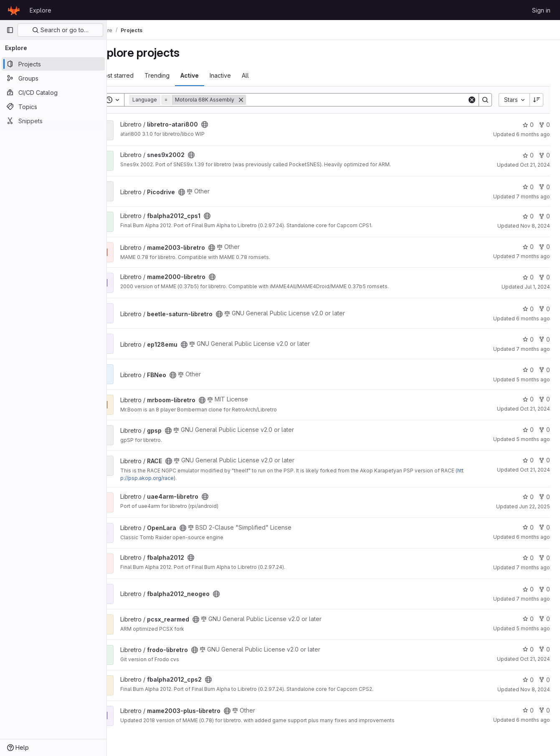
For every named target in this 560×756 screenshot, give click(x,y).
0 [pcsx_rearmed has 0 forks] (544, 619)
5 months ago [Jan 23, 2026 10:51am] (533, 379)
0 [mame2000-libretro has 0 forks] (544, 277)
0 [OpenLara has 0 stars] (528, 527)
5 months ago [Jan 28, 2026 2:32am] (533, 628)
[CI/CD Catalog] (53, 92)
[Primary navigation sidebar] (10, 30)
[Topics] (53, 107)
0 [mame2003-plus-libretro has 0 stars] (528, 710)
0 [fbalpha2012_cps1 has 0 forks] (544, 216)
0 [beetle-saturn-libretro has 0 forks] (544, 309)
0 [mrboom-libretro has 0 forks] (544, 399)
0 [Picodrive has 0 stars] (528, 187)
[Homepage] (14, 10)
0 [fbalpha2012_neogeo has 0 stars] (528, 589)
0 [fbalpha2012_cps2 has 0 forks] (544, 680)
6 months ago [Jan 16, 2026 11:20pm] (533, 720)
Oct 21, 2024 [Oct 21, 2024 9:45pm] (535, 470)
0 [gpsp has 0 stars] (528, 430)
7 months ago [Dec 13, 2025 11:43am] (533, 256)
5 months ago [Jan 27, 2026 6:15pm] (533, 439)
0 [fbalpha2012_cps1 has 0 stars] (528, 216)
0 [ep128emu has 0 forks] (544, 339)
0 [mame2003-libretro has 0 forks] (544, 247)
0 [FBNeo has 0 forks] (544, 370)
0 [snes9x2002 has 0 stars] (528, 155)
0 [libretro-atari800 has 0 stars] (528, 125)
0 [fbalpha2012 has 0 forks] (544, 558)
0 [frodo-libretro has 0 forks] (544, 649)
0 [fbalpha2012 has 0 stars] (528, 558)
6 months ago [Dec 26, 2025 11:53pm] (533, 134)
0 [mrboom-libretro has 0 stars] (528, 399)
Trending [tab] (180, 75)
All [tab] (269, 75)
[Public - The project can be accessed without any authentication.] (228, 124)
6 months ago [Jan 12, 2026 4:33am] (533, 318)
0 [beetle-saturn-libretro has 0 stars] (528, 309)
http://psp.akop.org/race (190, 478)
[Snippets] (53, 121)
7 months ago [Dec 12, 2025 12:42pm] (533, 567)
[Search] (368, 100)
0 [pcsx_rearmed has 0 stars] (528, 619)
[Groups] (53, 78)
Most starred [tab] (140, 75)
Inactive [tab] (244, 75)
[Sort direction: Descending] (537, 100)
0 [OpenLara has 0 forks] (544, 527)
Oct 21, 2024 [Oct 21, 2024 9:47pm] (535, 165)
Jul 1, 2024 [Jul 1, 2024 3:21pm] (537, 287)
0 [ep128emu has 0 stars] (528, 339)
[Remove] (264, 100)
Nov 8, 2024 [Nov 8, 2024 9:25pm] (535, 689)
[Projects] (53, 64)
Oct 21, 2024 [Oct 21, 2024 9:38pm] (535, 659)
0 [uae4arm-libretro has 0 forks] (544, 497)
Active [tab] (213, 75)
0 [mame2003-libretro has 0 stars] (528, 247)
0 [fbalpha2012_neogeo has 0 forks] (544, 589)
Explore (41, 10)
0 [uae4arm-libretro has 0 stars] (528, 497)
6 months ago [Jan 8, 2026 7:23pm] (533, 537)
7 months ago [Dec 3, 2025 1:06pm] (533, 197)
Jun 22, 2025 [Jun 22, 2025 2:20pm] (535, 506)
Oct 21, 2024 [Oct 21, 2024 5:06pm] (535, 409)
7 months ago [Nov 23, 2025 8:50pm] (533, 349)
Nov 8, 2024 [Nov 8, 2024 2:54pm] (535, 226)
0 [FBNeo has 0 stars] (528, 370)
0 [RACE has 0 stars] (528, 460)
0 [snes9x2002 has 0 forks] (544, 155)
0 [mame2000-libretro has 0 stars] (528, 277)
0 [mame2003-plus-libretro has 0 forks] (544, 710)
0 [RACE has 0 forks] (544, 460)
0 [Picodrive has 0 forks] (544, 187)
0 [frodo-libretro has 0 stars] (528, 649)
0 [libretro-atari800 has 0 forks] (544, 125)
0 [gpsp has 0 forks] (544, 430)
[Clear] (472, 100)
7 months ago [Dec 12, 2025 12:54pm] (533, 599)
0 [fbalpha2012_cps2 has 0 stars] (528, 680)
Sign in (541, 10)
